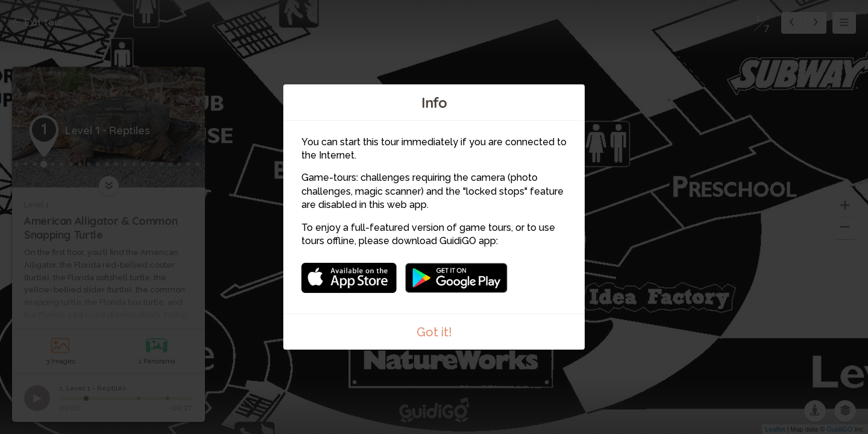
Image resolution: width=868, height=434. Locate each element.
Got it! (434, 332)
